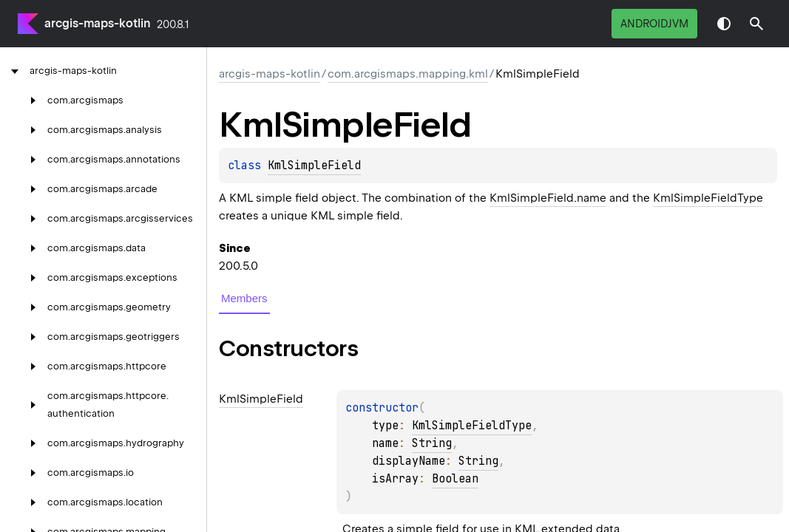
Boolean (455, 479)
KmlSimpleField (314, 166)
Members (244, 298)
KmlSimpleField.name (548, 198)
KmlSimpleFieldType (708, 198)
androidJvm (654, 24)
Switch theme (724, 24)
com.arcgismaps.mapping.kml (408, 74)
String (432, 443)
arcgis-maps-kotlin (98, 23)
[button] (756, 24)
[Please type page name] (756, 24)
